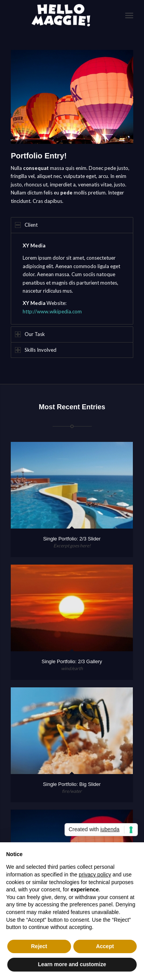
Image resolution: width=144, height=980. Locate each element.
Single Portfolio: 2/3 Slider (72, 539)
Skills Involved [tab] (36, 350)
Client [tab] (26, 225)
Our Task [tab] (30, 334)
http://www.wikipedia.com (52, 311)
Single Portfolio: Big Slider (72, 784)
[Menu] (129, 15)
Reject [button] (39, 946)
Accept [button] (105, 946)
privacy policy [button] (95, 875)
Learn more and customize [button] (72, 964)
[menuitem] (129, 15)
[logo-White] (60, 15)
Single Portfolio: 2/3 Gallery (72, 661)
